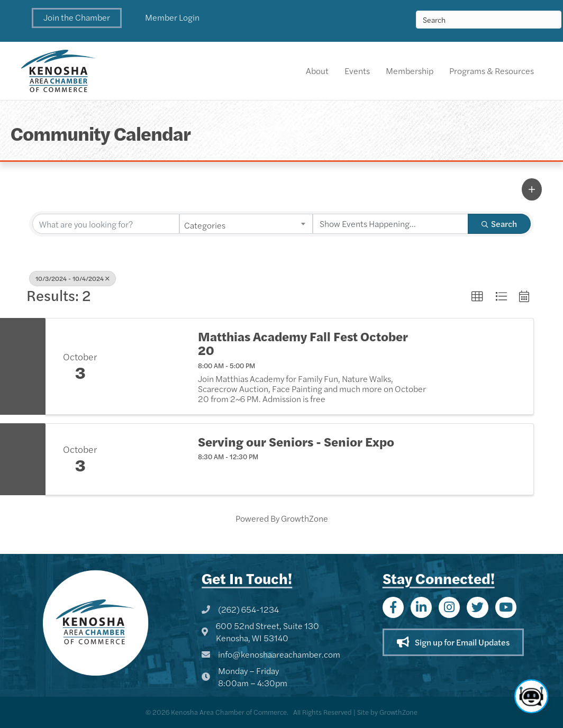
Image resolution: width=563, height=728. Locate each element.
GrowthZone (305, 518)
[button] (77, 18)
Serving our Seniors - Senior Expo (296, 441)
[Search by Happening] (391, 224)
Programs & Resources (492, 71)
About (317, 71)
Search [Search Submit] (499, 224)
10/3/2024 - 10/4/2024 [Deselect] (72, 278)
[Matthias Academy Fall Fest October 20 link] (151, 366)
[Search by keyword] (106, 224)
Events (357, 71)
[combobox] (246, 224)
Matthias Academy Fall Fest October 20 (303, 343)
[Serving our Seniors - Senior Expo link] (151, 459)
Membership (410, 71)
